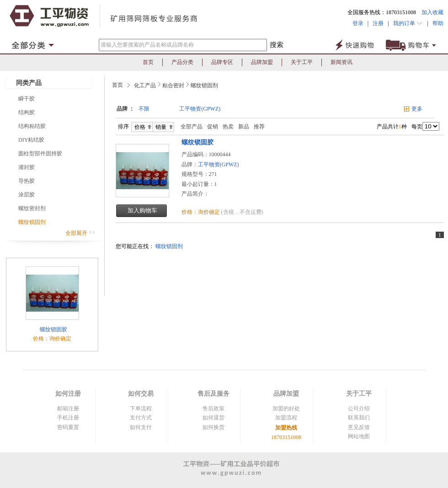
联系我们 (359, 418)
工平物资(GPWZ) (200, 109)
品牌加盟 (262, 62)
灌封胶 (27, 167)
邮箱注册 (68, 408)
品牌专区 (222, 62)
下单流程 (141, 408)
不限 (144, 109)
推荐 (259, 127)
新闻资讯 (341, 62)
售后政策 (213, 408)
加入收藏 (432, 12)
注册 (378, 23)
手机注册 (68, 418)
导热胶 (27, 181)
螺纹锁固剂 (32, 222)
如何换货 (213, 427)
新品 (244, 127)
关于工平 (302, 62)
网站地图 (359, 436)
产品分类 (182, 62)
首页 (148, 62)
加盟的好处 (286, 408)
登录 (358, 23)
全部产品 (189, 127)
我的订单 (408, 23)
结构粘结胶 (32, 126)
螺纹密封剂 (32, 208)
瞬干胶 (27, 99)
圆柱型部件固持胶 (40, 154)
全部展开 (80, 233)
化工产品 (145, 85)
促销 (213, 127)
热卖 (228, 127)
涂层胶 (27, 195)
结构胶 (27, 112)
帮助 (436, 23)
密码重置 (68, 427)
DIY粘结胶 (31, 140)
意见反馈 (359, 427)
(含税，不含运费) (242, 212)
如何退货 (213, 418)
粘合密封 (173, 85)
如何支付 (141, 427)
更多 (417, 109)
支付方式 (141, 418)
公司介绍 (359, 408)
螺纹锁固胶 (53, 329)
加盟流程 (286, 418)
